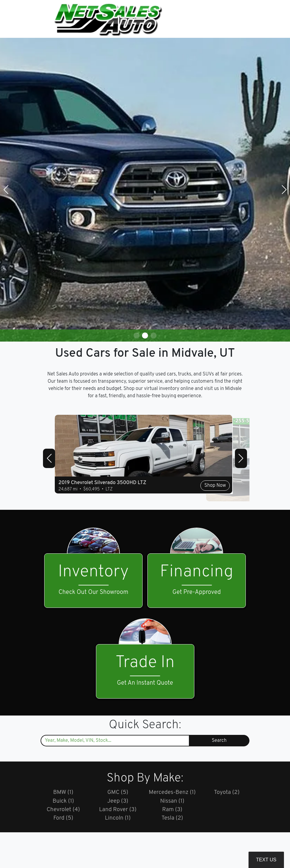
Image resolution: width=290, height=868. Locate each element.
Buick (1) (63, 802)
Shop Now (188, 496)
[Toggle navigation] (243, 19)
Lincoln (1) (118, 820)
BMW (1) (63, 793)
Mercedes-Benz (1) (172, 793)
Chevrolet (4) (63, 811)
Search (219, 741)
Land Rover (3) (118, 811)
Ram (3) (172, 811)
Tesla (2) (172, 820)
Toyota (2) (227, 793)
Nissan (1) (172, 802)
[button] (137, 336)
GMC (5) (118, 793)
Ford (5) (63, 820)
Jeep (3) (118, 802)
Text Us (266, 860)
